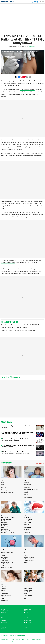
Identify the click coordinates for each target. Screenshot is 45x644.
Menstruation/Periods (7, 562)
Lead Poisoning (28, 522)
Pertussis (26, 562)
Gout (2, 527)
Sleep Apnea (5, 600)
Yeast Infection (28, 597)
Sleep (3, 599)
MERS (2, 566)
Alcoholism (4, 486)
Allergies (3, 488)
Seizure (3, 590)
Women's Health (28, 595)
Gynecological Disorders (8, 531)
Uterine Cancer (28, 589)
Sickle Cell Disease (6, 595)
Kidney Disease (28, 519)
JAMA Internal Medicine (27, 90)
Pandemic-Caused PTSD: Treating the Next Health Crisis (18, 330)
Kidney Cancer (28, 517)
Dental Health (27, 486)
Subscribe (4, 621)
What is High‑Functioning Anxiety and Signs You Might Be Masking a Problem (18, 446)
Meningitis (4, 559)
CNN (2, 208)
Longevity (26, 529)
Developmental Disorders (30, 491)
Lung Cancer (27, 532)
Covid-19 (23, 33)
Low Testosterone (28, 531)
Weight (25, 594)
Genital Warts (5, 522)
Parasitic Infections (29, 557)
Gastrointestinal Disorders (8, 517)
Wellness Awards (28, 611)
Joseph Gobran (32, 47)
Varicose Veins (28, 590)
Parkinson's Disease (29, 559)
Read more (36, 641)
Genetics (3, 521)
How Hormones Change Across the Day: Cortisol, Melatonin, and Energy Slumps (16, 439)
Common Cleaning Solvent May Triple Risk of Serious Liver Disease (19, 427)
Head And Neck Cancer (7, 532)
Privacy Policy (27, 621)
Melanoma (4, 556)
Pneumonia (27, 564)
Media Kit (26, 617)
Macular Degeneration (7, 552)
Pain (25, 552)
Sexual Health (5, 594)
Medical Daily (7, 2)
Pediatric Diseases (29, 561)
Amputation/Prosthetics (8, 493)
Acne (2, 483)
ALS (2, 489)
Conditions (7, 463)
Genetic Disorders (6, 519)
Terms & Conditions (29, 619)
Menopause (4, 561)
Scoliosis (3, 589)
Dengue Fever (27, 484)
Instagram (26, 627)
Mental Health (5, 564)
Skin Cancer (4, 597)
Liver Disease (27, 527)
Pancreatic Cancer (29, 554)
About (3, 617)
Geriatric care (5, 524)
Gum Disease (5, 529)
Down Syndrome (28, 498)
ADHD (3, 484)
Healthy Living (27, 609)
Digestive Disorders (29, 496)
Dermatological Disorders (31, 489)
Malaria (3, 554)
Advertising (4, 622)
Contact (3, 619)
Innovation (4, 613)
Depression (27, 488)
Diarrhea (26, 494)
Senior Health (5, 592)
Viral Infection (27, 592)
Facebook (4, 627)
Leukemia (26, 524)
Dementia (26, 483)
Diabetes (26, 493)
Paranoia (26, 556)
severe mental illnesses (8, 262)
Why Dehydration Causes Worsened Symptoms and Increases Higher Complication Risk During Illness (17, 452)
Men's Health (5, 557)
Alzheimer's (4, 491)
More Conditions (40, 463)
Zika (25, 599)
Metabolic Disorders (6, 567)
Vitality (3, 609)
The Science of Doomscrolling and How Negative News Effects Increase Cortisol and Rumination (18, 433)
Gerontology (4, 526)
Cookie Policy (27, 622)
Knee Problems (28, 521)
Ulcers (25, 587)
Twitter (3, 629)
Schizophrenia (5, 587)
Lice (25, 526)
